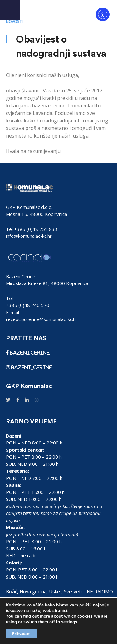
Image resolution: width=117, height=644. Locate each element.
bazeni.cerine (29, 353)
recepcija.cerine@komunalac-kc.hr (42, 319)
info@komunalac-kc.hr (29, 236)
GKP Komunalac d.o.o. (29, 207)
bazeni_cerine (31, 367)
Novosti (14, 21)
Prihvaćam (21, 634)
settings (69, 622)
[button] (10, 10)
